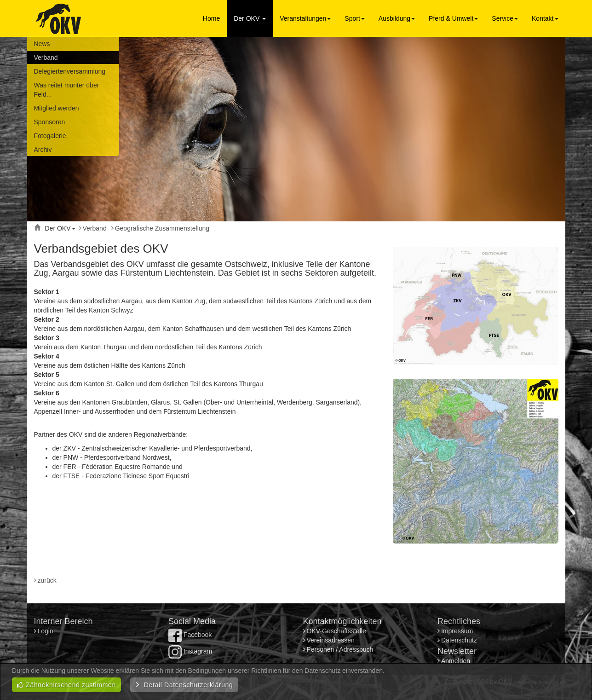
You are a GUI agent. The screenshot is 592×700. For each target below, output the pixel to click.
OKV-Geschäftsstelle (336, 631)
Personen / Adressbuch (340, 649)
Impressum (457, 631)
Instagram (190, 651)
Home (211, 18)
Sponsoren (50, 122)
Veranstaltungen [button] (305, 18)
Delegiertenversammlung (70, 71)
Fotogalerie (50, 136)
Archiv (43, 150)
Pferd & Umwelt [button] (453, 18)
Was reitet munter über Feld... (67, 90)
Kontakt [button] (545, 18)
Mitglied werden (57, 108)
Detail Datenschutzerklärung (184, 685)
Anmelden (456, 661)
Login (46, 631)
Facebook (190, 635)
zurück (47, 580)
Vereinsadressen (331, 640)
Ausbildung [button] (397, 18)
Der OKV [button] (250, 18)
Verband (46, 58)
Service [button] (505, 18)
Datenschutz (459, 640)
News (42, 44)
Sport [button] (354, 18)
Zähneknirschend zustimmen (66, 685)
